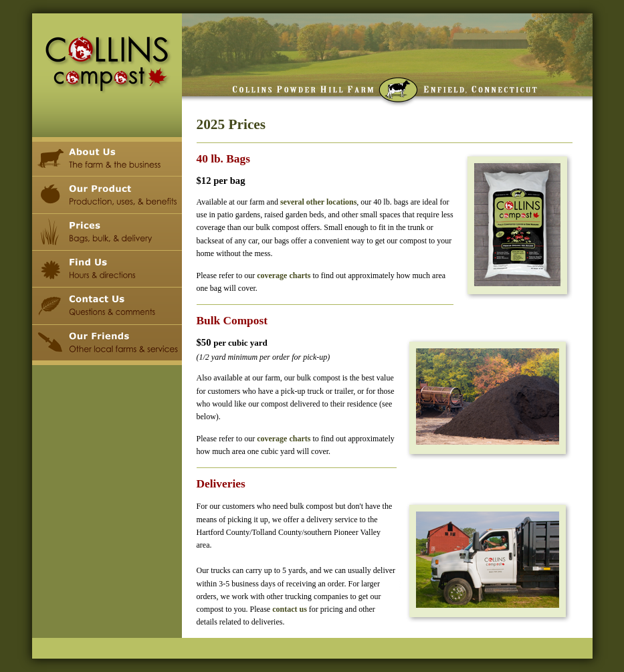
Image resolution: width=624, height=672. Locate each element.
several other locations (318, 202)
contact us (290, 609)
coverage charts (284, 275)
